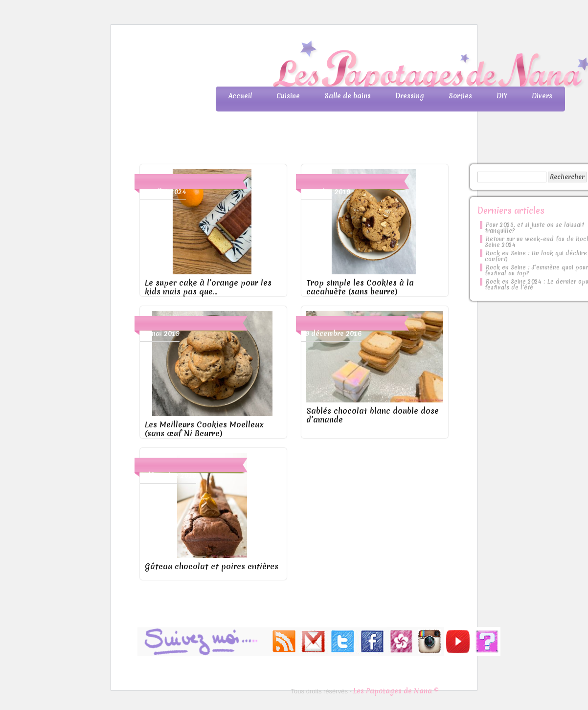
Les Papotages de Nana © (396, 691)
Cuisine (288, 96)
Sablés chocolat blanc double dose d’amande (373, 415)
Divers (542, 96)
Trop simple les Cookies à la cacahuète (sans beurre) (360, 287)
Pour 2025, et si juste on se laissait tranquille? (534, 228)
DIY (502, 96)
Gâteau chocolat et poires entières (212, 566)
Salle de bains (348, 96)
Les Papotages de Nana (359, 66)
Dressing (410, 96)
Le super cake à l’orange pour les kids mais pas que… (208, 287)
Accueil (240, 96)
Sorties (460, 96)
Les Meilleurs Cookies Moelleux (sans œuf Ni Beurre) (204, 429)
